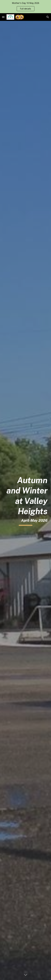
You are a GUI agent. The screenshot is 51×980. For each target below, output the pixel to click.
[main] (26, 501)
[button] (3, 17)
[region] (26, 7)
